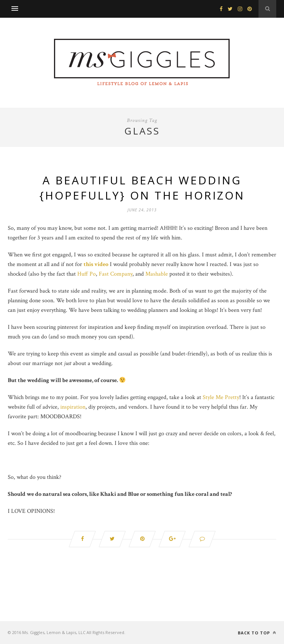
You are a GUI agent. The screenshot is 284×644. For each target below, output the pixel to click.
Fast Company (116, 274)
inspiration (73, 407)
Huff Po (87, 274)
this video (96, 264)
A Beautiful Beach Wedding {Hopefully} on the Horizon (142, 188)
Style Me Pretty (221, 397)
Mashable (157, 274)
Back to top (257, 633)
